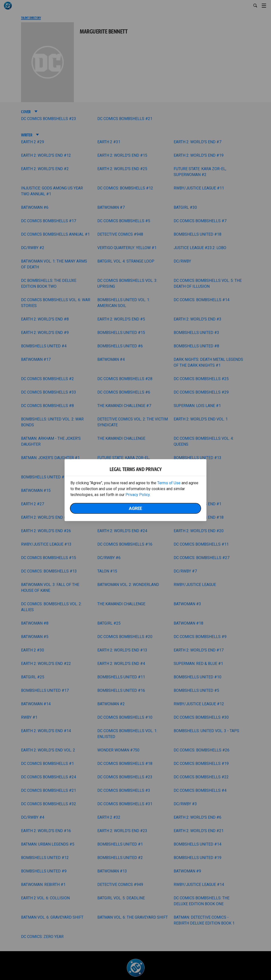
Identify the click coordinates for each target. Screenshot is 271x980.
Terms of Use (169, 483)
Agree (135, 508)
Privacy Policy (138, 494)
